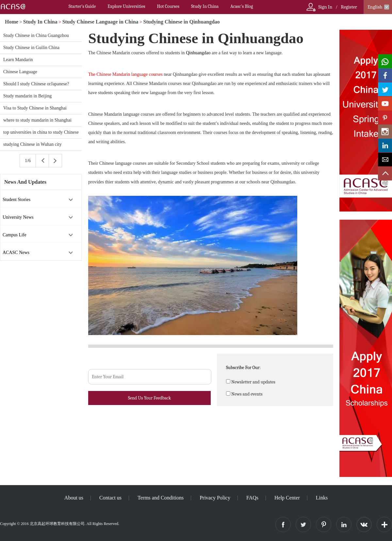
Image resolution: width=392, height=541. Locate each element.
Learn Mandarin (18, 60)
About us (74, 498)
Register (349, 7)
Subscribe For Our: (243, 368)
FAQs (252, 498)
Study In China (205, 6)
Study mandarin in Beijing (27, 96)
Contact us (110, 498)
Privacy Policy (215, 498)
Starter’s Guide (82, 6)
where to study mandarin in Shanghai (37, 120)
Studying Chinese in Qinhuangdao (182, 22)
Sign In (325, 7)
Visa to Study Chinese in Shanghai (35, 108)
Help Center (287, 498)
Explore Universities (126, 6)
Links (322, 498)
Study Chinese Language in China (100, 22)
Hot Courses (168, 6)
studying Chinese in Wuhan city (33, 144)
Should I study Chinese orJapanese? (36, 84)
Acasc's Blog (242, 6)
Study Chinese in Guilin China (31, 48)
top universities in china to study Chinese (41, 132)
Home (12, 22)
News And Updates (25, 182)
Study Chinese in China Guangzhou (36, 35)
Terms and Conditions (161, 498)
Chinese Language (20, 72)
